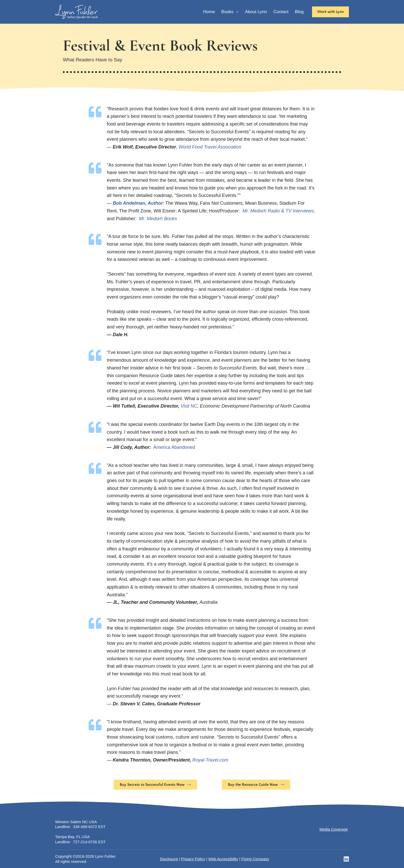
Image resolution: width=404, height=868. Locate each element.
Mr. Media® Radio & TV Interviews (278, 211)
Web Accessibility (223, 859)
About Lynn (256, 12)
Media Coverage (334, 829)
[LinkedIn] (346, 859)
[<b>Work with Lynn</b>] (330, 12)
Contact (281, 12)
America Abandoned (174, 447)
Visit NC (189, 406)
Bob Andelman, (130, 203)
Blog (299, 12)
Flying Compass (255, 859)
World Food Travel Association (210, 147)
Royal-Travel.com (210, 760)
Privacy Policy (193, 859)
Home (209, 12)
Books (231, 12)
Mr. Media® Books (158, 219)
